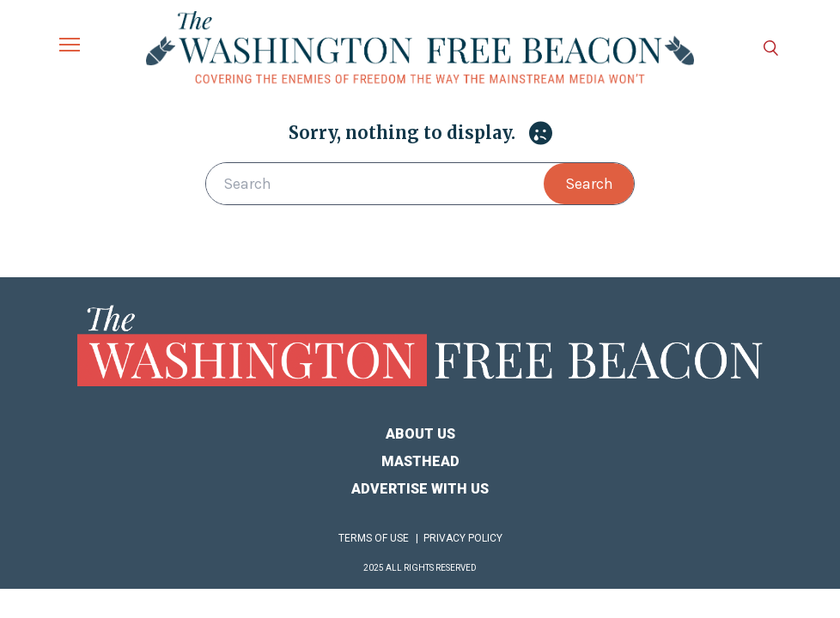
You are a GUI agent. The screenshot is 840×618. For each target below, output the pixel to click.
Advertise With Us (420, 489)
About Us (420, 434)
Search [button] (589, 184)
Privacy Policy (463, 538)
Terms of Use (374, 538)
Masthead (420, 461)
